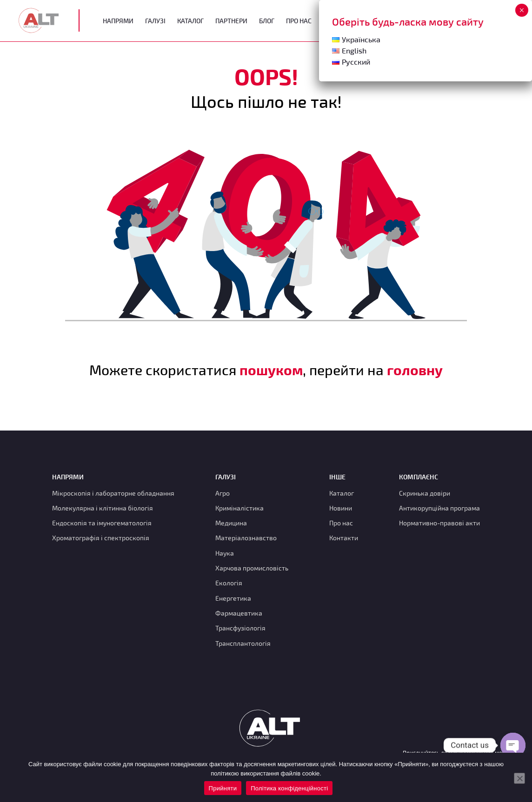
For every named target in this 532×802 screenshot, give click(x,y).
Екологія (229, 583)
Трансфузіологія (240, 628)
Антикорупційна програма (439, 508)
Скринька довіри (425, 493)
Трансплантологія (243, 643)
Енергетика (233, 598)
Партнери (231, 21)
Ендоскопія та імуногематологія (102, 523)
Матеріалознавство (246, 538)
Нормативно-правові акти (439, 523)
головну (415, 370)
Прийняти (223, 788)
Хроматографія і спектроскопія (101, 538)
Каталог (190, 21)
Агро (223, 493)
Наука (225, 553)
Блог (267, 21)
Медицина (231, 523)
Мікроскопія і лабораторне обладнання (113, 493)
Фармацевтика (239, 613)
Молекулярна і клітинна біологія (103, 508)
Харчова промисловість (252, 568)
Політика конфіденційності (289, 788)
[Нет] (519, 778)
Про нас (341, 523)
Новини (341, 508)
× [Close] (522, 10)
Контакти (344, 538)
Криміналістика (239, 508)
